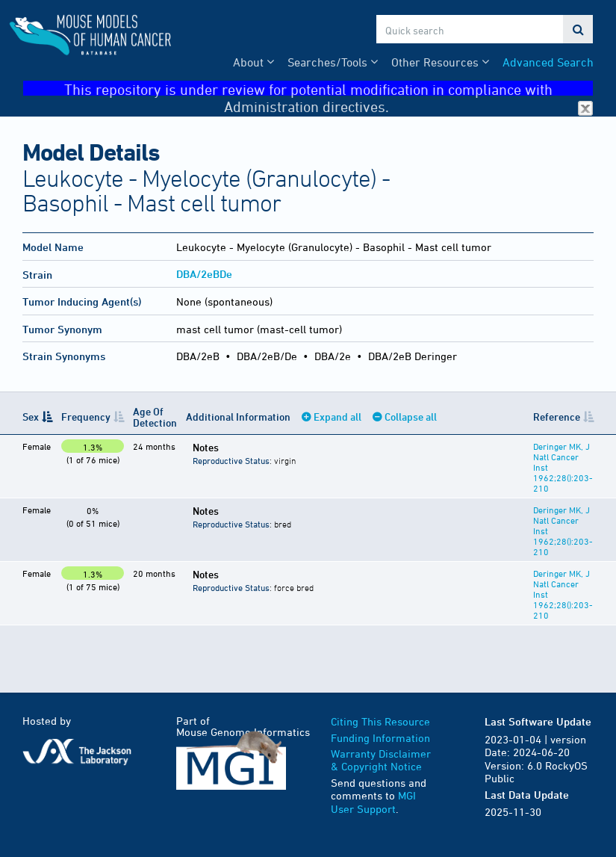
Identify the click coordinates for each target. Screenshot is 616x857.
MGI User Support (373, 802)
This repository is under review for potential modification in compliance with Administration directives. (329, 89)
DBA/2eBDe (204, 274)
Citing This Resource (380, 721)
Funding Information (380, 738)
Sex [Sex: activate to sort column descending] (31, 417)
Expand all (337, 417)
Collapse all (411, 417)
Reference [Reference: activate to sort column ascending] (557, 417)
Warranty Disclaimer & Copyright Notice (381, 760)
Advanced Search (548, 62)
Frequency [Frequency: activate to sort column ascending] (86, 417)
